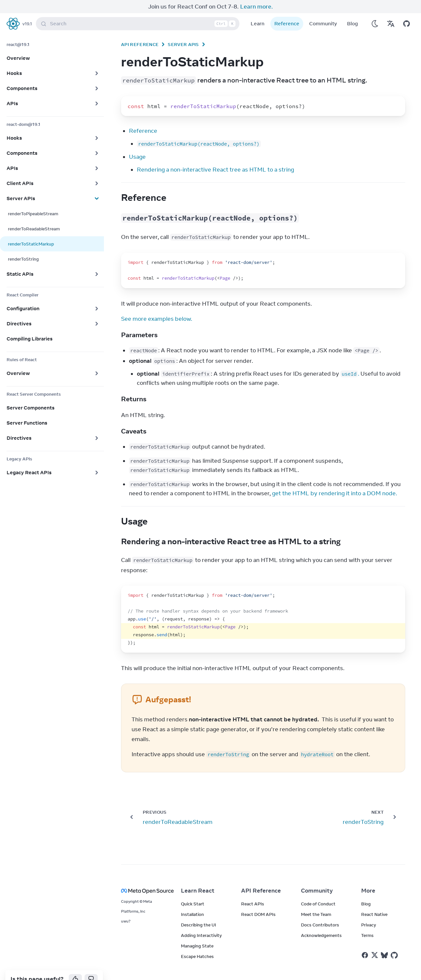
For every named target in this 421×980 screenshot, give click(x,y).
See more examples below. (157, 306)
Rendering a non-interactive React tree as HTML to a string (215, 156)
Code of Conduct (318, 891)
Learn (258, 10)
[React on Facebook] (365, 942)
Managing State (197, 933)
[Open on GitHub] (407, 11)
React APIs (253, 891)
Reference (287, 10)
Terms (367, 922)
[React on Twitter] (375, 942)
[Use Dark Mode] (375, 11)
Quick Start (193, 891)
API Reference (140, 31)
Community (323, 10)
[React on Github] (395, 942)
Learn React (198, 877)
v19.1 (27, 11)
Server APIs (183, 31)
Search (139, 11)
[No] (91, 966)
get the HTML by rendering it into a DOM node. (334, 480)
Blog (352, 10)
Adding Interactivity (201, 922)
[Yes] (75, 966)
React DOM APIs (258, 901)
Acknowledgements (321, 922)
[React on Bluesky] (384, 942)
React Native (374, 901)
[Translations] (391, 11)
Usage (137, 144)
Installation (192, 901)
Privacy (369, 912)
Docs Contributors (320, 912)
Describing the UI (198, 912)
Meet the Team (316, 901)
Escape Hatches (197, 943)
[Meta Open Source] (143, 878)
